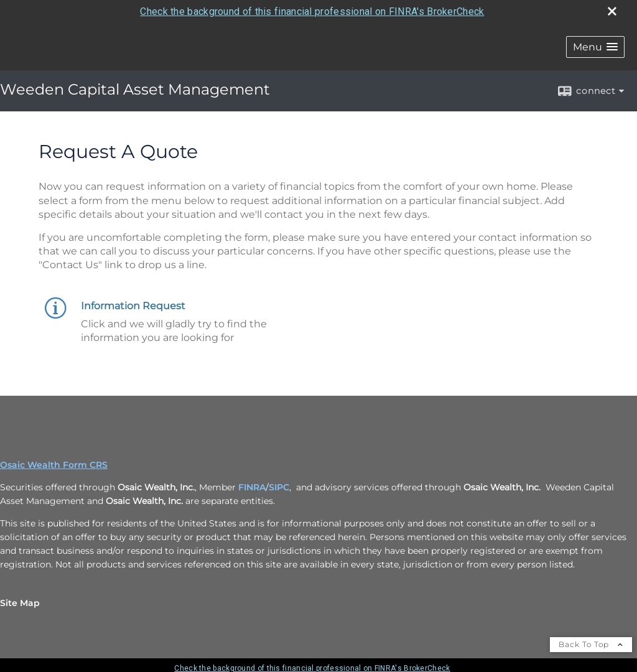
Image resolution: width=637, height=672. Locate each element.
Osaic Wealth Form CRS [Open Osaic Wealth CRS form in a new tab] (54, 465)
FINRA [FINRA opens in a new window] (252, 487)
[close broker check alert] (612, 11)
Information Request (133, 306)
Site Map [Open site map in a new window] (20, 603)
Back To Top (591, 644)
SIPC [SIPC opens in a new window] (279, 487)
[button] (595, 47)
